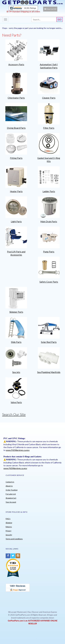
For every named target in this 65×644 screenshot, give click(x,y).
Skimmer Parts (16, 312)
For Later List (11, 494)
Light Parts (16, 221)
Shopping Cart (11, 498)
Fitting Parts (16, 158)
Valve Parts (16, 402)
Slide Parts (16, 342)
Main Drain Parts (49, 221)
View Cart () (50, 9)
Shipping (9, 523)
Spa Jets (16, 372)
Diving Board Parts (16, 128)
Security (9, 535)
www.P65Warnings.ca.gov (18, 450)
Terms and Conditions (14, 539)
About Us (9, 486)
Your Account (11, 502)
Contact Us (10, 482)
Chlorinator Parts (16, 98)
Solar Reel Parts (49, 342)
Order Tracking (12, 490)
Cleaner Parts (49, 98)
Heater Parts (16, 191)
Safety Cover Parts (49, 282)
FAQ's (8, 519)
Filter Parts (49, 128)
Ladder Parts (49, 191)
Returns (9, 527)
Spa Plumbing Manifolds (49, 372)
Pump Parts (49, 252)
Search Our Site (14, 414)
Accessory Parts (16, 64)
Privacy (8, 531)
